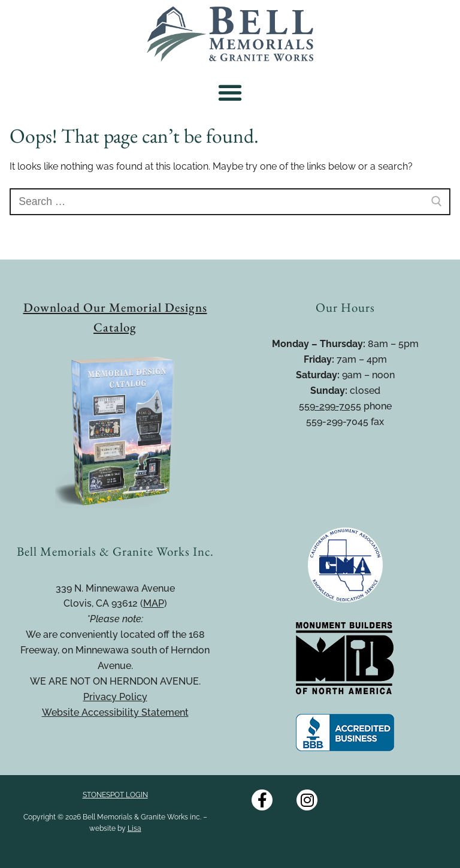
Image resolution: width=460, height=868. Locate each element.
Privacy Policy (115, 697)
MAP (154, 603)
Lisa (134, 828)
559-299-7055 (330, 406)
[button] (230, 93)
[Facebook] (262, 800)
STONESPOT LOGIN (115, 795)
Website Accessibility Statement (115, 712)
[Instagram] (307, 800)
